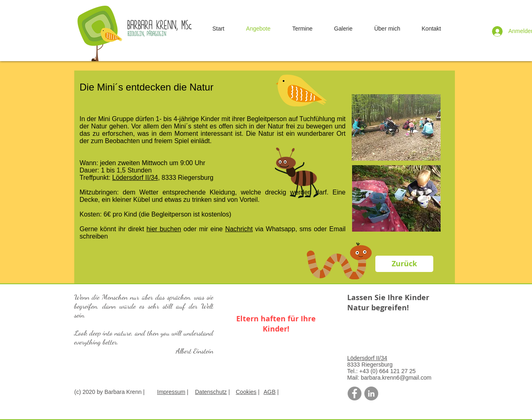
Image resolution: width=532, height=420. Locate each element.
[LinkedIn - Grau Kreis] (371, 393)
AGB (270, 392)
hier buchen (164, 229)
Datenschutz (211, 392)
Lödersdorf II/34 (135, 178)
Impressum (171, 392)
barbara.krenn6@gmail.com (396, 378)
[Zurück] (404, 264)
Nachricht (239, 229)
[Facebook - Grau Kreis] (355, 393)
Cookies (246, 392)
